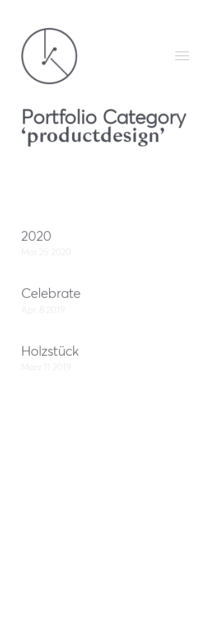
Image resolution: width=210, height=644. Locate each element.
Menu (182, 56)
